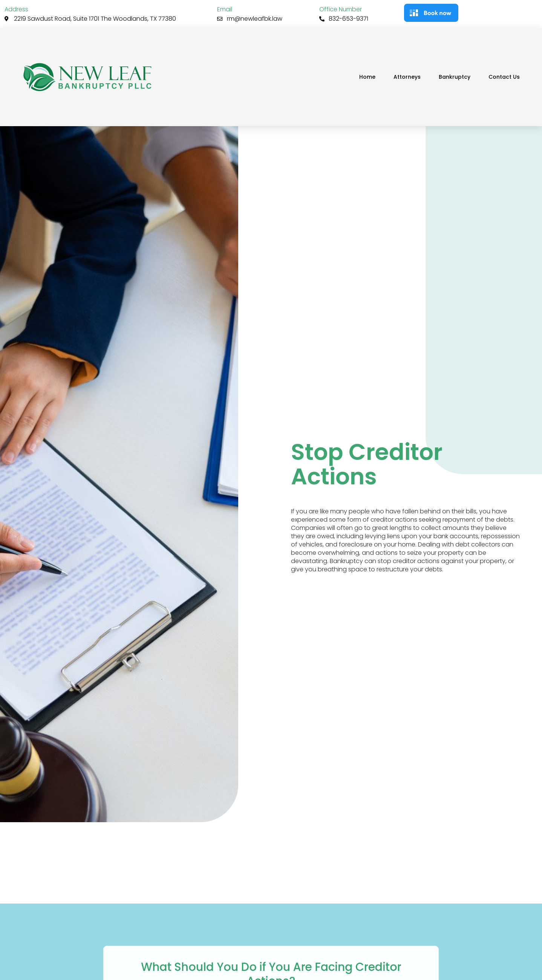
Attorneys (407, 77)
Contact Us (504, 77)
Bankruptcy (455, 77)
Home (367, 77)
